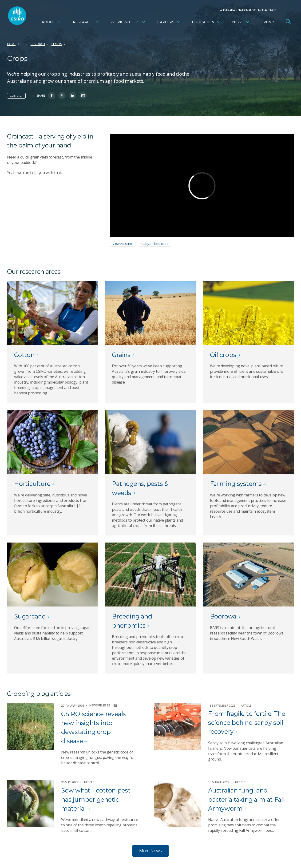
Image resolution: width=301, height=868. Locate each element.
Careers (169, 22)
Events (268, 22)
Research (86, 22)
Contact (16, 96)
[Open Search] (288, 22)
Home (11, 44)
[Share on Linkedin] (73, 96)
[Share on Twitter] (62, 96)
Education (206, 22)
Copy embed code (155, 244)
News (241, 22)
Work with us (128, 22)
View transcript (123, 244)
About (51, 22)
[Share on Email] (83, 96)
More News (150, 851)
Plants (57, 44)
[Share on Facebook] (52, 96)
